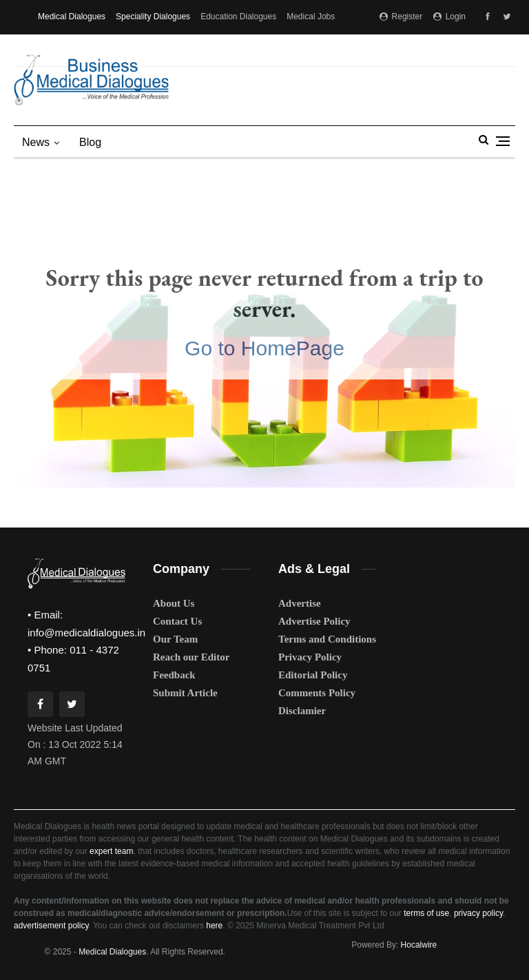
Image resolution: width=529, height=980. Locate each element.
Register (401, 17)
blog (90, 142)
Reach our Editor (191, 657)
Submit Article (185, 693)
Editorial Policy (313, 675)
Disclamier (302, 711)
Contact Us (177, 621)
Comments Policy (317, 693)
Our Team (175, 639)
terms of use (426, 913)
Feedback (174, 675)
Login (449, 17)
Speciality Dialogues (153, 17)
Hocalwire (419, 945)
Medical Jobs (311, 17)
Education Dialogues (238, 17)
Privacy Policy (310, 657)
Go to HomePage (264, 348)
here (214, 926)
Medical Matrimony (73, 50)
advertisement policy (51, 926)
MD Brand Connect (153, 50)
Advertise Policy (314, 621)
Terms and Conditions (327, 639)
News (36, 142)
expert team (111, 851)
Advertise (300, 603)
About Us (174, 603)
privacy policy (478, 913)
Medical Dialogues (72, 17)
